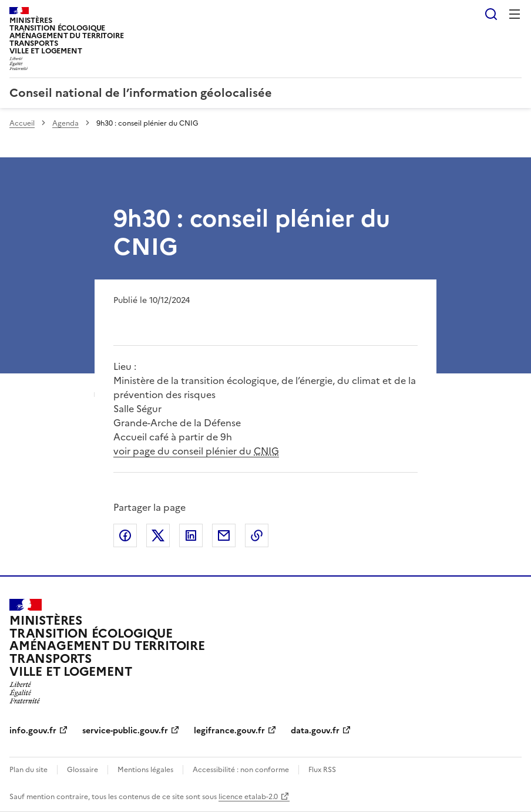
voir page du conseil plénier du (196, 451)
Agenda (65, 123)
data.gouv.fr (315, 731)
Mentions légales (145, 770)
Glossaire (83, 770)
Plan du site (28, 770)
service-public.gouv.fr (125, 731)
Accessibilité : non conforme (241, 770)
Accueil (22, 123)
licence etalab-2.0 (248, 797)
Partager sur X (158, 535)
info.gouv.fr (33, 731)
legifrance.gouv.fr (229, 731)
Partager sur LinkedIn (191, 535)
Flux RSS (322, 770)
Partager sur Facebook (125, 535)
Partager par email (224, 535)
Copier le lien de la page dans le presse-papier (257, 535)
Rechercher (491, 14)
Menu (515, 14)
